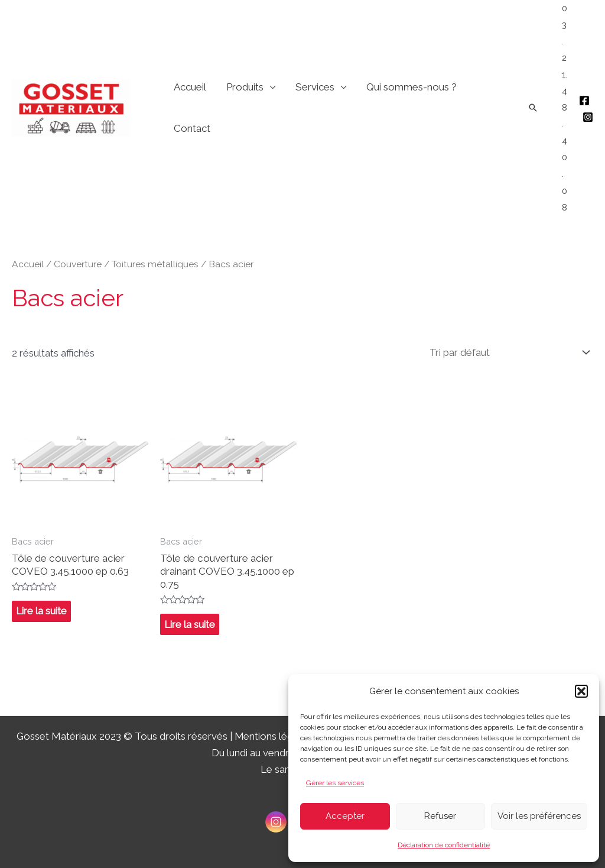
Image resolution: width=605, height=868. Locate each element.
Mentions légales (274, 736)
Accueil (190, 87)
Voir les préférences (539, 816)
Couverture (78, 264)
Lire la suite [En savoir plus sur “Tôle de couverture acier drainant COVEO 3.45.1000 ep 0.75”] (190, 624)
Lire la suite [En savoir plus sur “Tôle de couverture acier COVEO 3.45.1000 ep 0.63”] (41, 611)
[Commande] (508, 352)
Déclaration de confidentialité (444, 845)
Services (315, 87)
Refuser (440, 816)
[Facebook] (584, 101)
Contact (192, 128)
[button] (581, 691)
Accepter (345, 816)
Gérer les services (335, 783)
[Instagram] (588, 117)
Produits (245, 87)
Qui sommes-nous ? (412, 87)
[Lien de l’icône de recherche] (533, 108)
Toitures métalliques (155, 264)
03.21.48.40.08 (565, 108)
